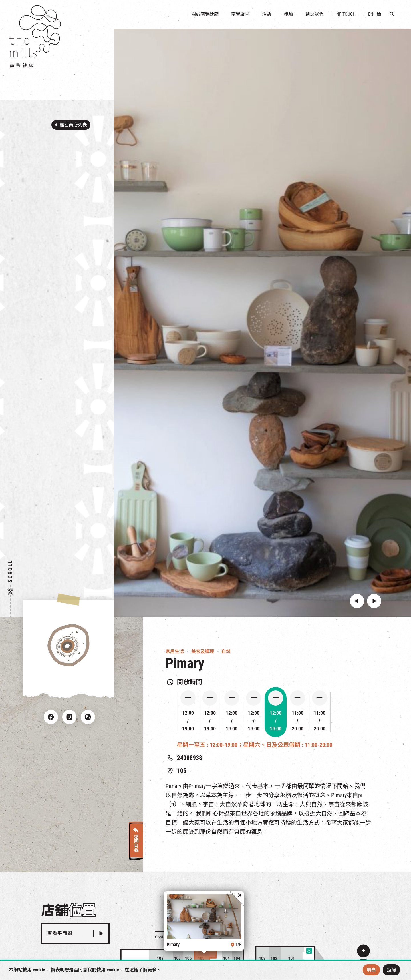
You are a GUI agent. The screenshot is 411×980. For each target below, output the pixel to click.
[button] (357, 601)
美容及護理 (203, 651)
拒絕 (391, 970)
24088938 (190, 758)
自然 (226, 651)
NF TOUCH (346, 14)
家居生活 (175, 651)
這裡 (134, 970)
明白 (371, 970)
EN (371, 14)
